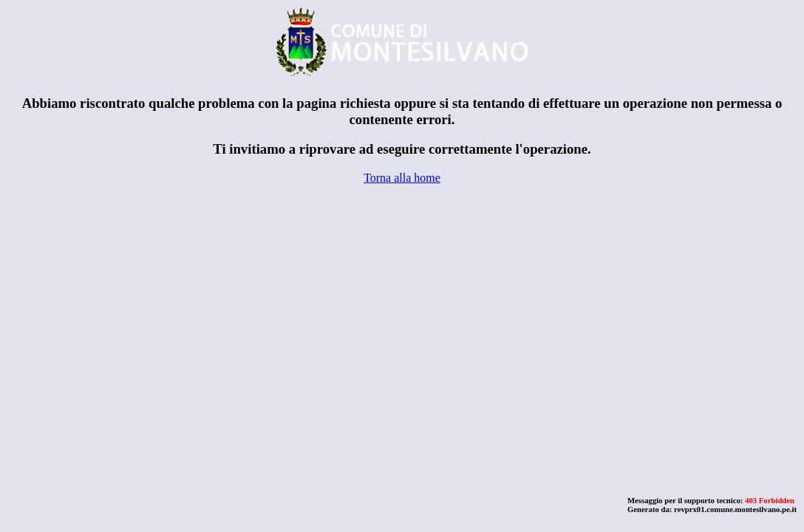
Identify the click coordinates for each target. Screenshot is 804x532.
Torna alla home (402, 178)
